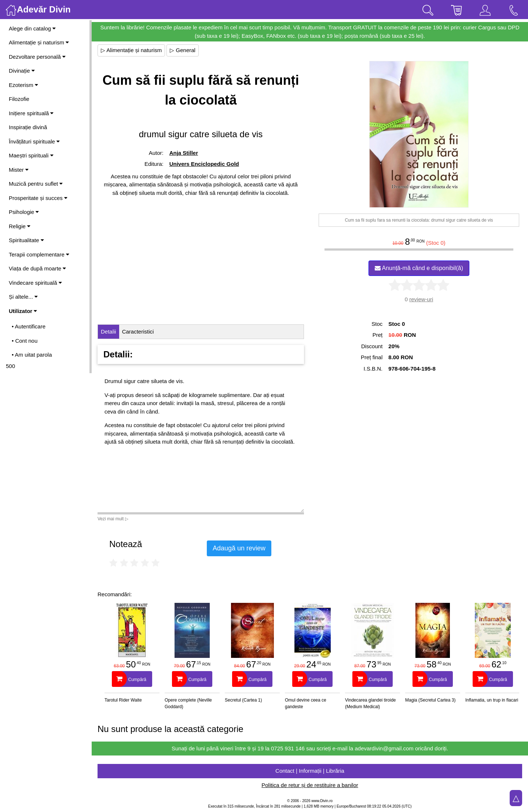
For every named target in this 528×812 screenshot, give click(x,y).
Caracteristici (138, 332)
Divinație (22, 71)
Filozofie (19, 99)
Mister (19, 170)
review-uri (421, 299)
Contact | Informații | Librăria (310, 771)
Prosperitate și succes (38, 198)
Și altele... (23, 297)
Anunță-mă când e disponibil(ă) (419, 268)
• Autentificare (29, 326)
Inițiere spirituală (31, 113)
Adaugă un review (239, 548)
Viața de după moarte (37, 268)
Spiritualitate (26, 240)
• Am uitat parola (32, 355)
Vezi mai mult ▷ (113, 519)
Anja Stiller (184, 153)
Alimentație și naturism (39, 42)
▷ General (183, 50)
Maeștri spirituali (31, 155)
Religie (20, 226)
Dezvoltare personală (37, 57)
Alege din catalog (32, 28)
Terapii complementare (39, 254)
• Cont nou (25, 341)
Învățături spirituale (34, 141)
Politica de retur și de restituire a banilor (310, 785)
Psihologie (24, 212)
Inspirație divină (28, 127)
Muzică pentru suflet (36, 184)
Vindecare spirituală (35, 283)
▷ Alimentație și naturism (131, 50)
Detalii (109, 332)
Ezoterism (23, 85)
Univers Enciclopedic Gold (204, 164)
